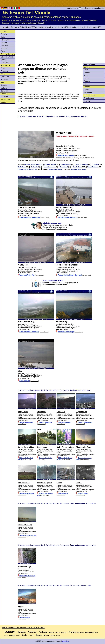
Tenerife (87, 101)
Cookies (65, 641)
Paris (86, 70)
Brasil (3, 68)
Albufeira (58, 632)
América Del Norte (8, 54)
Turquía (4, 85)
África (3, 74)
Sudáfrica (5, 80)
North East (22, 167)
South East (64, 167)
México (4, 60)
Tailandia (4, 91)
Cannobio (31, 636)
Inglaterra (42, 27)
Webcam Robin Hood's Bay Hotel (70, 275)
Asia (3, 82)
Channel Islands (50, 165)
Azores (64, 632)
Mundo (6, 27)
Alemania (5, 46)
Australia (4, 97)
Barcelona (88, 92)
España (4, 34)
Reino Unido (25, 27)
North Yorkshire (90, 27)
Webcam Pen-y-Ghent (26, 422)
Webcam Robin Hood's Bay (29, 332)
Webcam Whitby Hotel (66, 156)
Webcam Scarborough (66, 332)
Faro (86, 84)
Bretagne (12, 635)
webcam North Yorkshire (34, 165)
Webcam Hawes (83, 494)
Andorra (32, 632)
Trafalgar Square (55, 636)
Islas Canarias (89, 95)
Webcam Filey (25, 381)
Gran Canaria (89, 98)
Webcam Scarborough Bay (28, 536)
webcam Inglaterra (56, 169)
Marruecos (5, 77)
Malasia (4, 88)
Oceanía (4, 94)
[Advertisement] (61, 46)
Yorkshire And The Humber (65, 27)
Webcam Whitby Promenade (30, 218)
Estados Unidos (7, 57)
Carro (6, 636)
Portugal (4, 48)
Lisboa (86, 78)
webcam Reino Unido (78, 169)
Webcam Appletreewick (27, 494)
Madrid (86, 90)
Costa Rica (5, 63)
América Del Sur (7, 65)
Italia (3, 37)
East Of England (82, 165)
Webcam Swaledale (64, 422)
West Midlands (93, 167)
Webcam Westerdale (45, 422)
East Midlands (66, 165)
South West (77, 167)
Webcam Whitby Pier (27, 275)
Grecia (3, 51)
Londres (87, 73)
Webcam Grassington (46, 458)
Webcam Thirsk (63, 494)
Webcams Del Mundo (26, 13)
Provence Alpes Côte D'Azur (88, 632)
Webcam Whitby (24, 618)
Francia (4, 43)
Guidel (18, 636)
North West (35, 167)
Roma (86, 75)
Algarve (87, 81)
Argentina (5, 71)
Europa (14, 27)
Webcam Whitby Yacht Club (68, 218)
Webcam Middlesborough (27, 576)
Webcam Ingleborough (85, 422)
